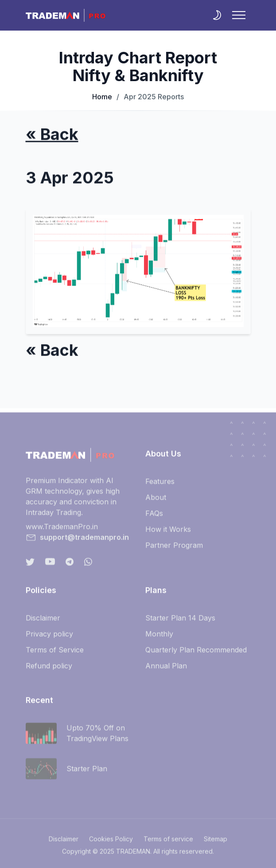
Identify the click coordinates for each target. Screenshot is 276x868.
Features (160, 485)
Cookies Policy (111, 843)
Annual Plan (166, 669)
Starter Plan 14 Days (180, 622)
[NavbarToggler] (239, 15)
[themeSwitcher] (217, 15)
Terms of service (168, 843)
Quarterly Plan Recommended (196, 653)
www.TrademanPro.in (62, 530)
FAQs (154, 517)
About (156, 501)
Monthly (159, 637)
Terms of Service (55, 653)
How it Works (168, 533)
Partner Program (174, 549)
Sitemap (216, 843)
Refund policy (49, 669)
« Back (52, 135)
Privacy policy (49, 637)
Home (102, 97)
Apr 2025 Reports (150, 97)
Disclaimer (43, 622)
